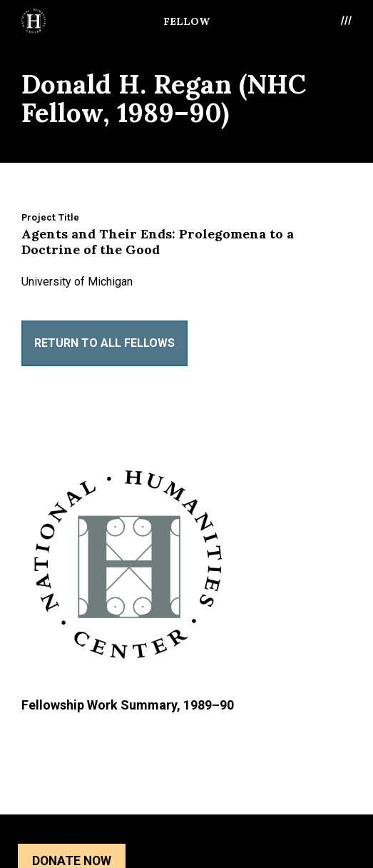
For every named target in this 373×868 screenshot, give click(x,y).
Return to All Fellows (104, 343)
